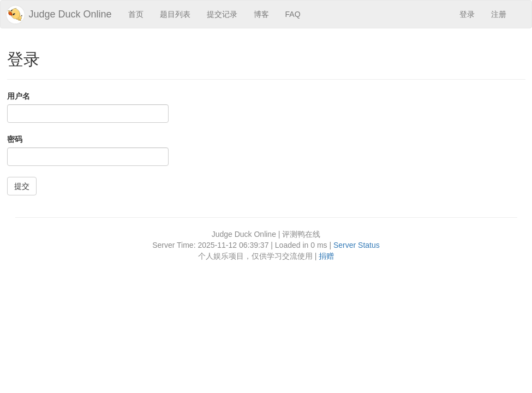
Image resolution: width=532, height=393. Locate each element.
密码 (15, 139)
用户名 (19, 96)
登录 (467, 14)
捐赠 (326, 256)
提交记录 (222, 14)
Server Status (357, 245)
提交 (22, 186)
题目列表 (175, 14)
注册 (499, 14)
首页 (136, 14)
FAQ (293, 14)
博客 (261, 14)
